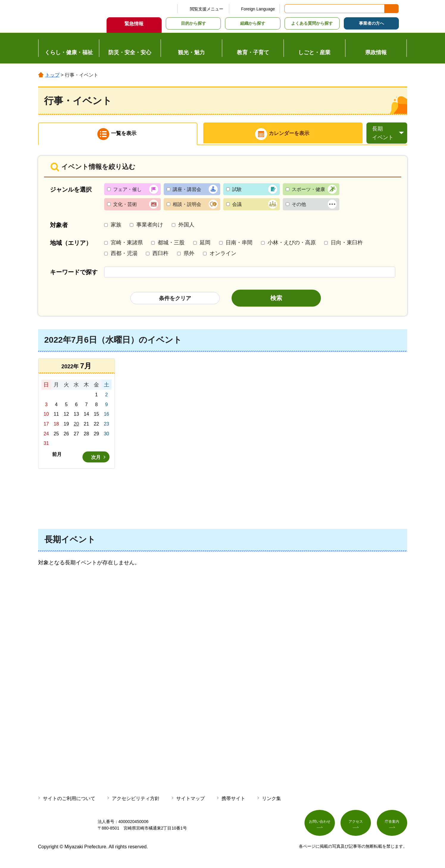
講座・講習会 (187, 191)
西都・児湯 (124, 255)
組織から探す (253, 23)
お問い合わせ (320, 825)
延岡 (205, 244)
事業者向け (150, 226)
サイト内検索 (289, 9)
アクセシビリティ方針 (136, 800)
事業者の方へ (371, 23)
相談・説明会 (187, 206)
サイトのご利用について (69, 800)
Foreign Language (258, 9)
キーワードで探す (74, 274)
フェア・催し (127, 191)
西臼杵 (160, 255)
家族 (116, 226)
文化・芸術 (125, 206)
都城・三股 (171, 244)
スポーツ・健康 (308, 191)
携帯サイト (233, 800)
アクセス (356, 825)
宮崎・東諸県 (127, 244)
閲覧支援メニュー (207, 9)
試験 (237, 191)
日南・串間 (239, 244)
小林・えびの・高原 (292, 244)
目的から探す (193, 23)
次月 (96, 459)
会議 (237, 206)
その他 (299, 206)
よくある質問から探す (312, 23)
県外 (189, 255)
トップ (52, 75)
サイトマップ (191, 800)
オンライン (223, 255)
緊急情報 (134, 24)
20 (76, 425)
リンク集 (271, 800)
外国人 (186, 226)
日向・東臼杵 (347, 244)
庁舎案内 (392, 825)
